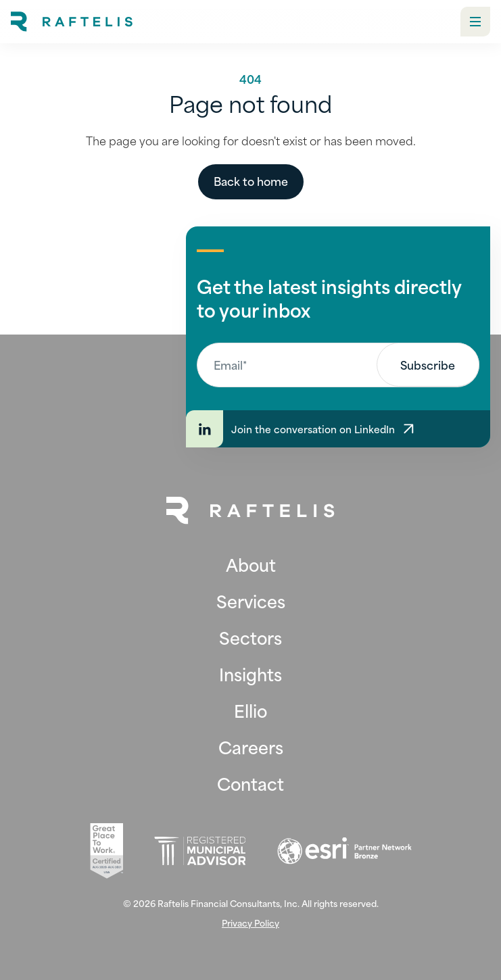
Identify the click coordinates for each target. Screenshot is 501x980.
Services (251, 601)
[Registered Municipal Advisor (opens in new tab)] (200, 851)
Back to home (251, 180)
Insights (251, 674)
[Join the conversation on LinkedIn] (338, 429)
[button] (475, 22)
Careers (251, 747)
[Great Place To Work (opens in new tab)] (106, 851)
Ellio (251, 710)
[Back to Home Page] (251, 511)
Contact (251, 783)
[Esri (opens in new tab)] (344, 851)
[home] (72, 22)
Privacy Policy (251, 923)
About (251, 564)
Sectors (251, 637)
